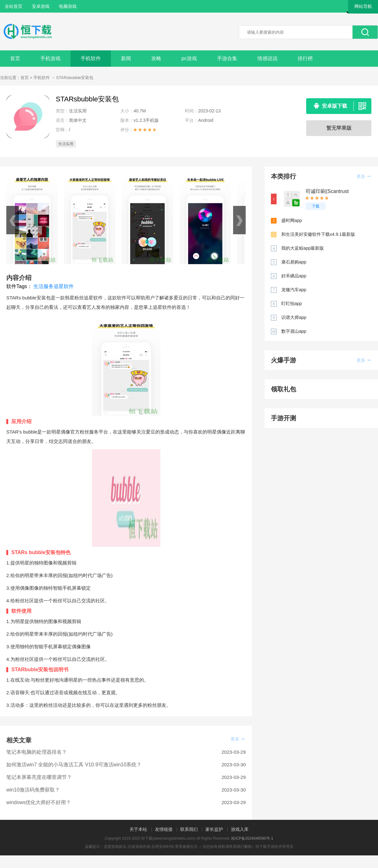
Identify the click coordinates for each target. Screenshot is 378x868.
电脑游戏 (68, 6)
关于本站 (138, 829)
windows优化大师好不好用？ (39, 802)
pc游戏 (189, 58)
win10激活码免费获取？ (33, 790)
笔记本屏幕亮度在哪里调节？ (39, 777)
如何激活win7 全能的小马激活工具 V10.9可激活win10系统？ (74, 765)
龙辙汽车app (294, 290)
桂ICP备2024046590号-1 (252, 838)
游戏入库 (240, 829)
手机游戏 (50, 58)
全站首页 (14, 6)
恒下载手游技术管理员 (274, 847)
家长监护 (214, 829)
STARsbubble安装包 (75, 78)
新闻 (126, 58)
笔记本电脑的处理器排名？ (37, 752)
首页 (15, 58)
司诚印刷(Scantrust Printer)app (327, 192)
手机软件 (91, 58)
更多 (238, 739)
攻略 (156, 58)
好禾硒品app (294, 276)
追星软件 (64, 286)
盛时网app (292, 220)
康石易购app (294, 262)
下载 (316, 206)
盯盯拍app (292, 304)
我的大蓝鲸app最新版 (303, 248)
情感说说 (267, 58)
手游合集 (227, 58)
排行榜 (305, 58)
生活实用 (66, 144)
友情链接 (164, 829)
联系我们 (189, 829)
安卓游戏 (41, 6)
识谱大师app (294, 317)
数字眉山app (294, 331)
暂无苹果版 (339, 128)
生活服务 (43, 286)
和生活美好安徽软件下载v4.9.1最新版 (318, 234)
